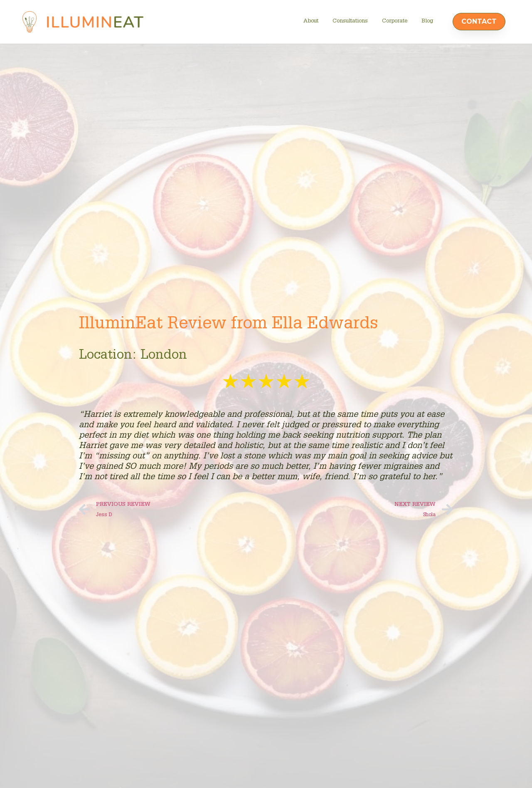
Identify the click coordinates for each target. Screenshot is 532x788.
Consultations (350, 21)
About (311, 21)
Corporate (395, 21)
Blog (427, 21)
